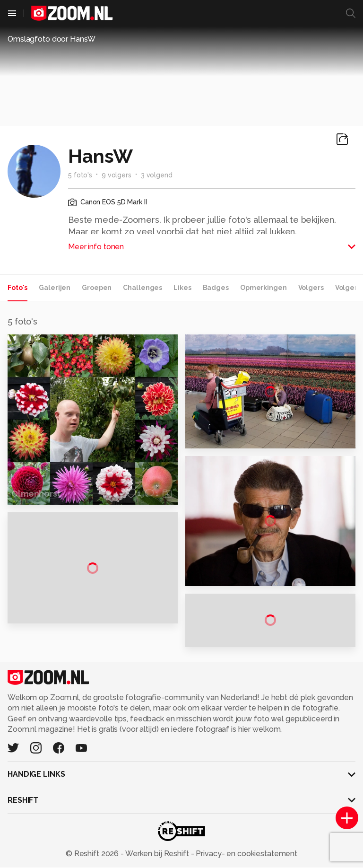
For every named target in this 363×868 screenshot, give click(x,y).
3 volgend (157, 175)
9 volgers (117, 175)
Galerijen (55, 288)
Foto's (17, 288)
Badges (216, 288)
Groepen (97, 288)
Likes (182, 288)
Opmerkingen (264, 288)
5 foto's (80, 175)
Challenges (143, 288)
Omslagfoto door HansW (52, 39)
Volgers (311, 288)
